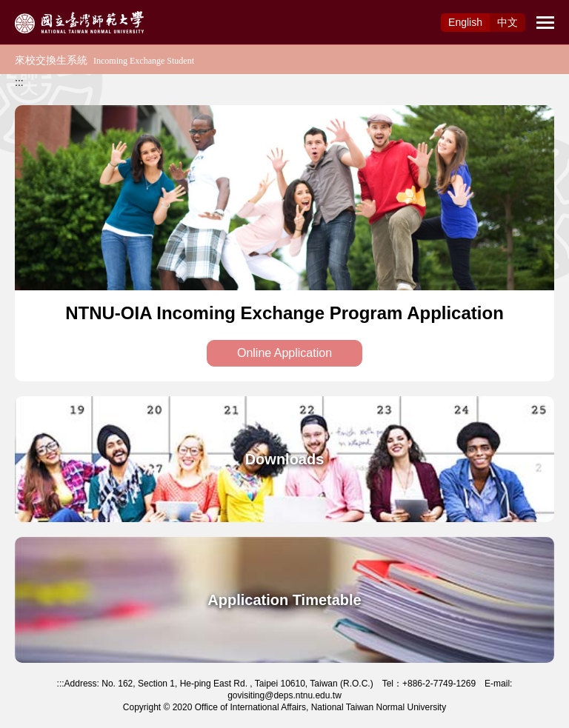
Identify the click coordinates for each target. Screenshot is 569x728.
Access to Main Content (55, 8)
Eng (465, 22)
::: (19, 82)
